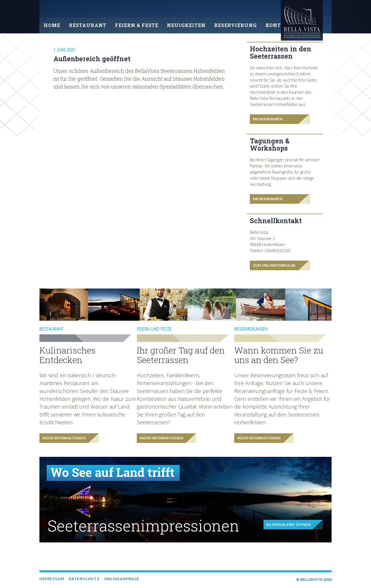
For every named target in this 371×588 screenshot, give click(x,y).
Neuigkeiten (186, 25)
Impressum (52, 579)
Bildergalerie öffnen (289, 524)
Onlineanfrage (122, 579)
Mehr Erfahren (268, 119)
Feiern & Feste (137, 25)
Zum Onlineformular (274, 265)
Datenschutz (84, 579)
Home (52, 25)
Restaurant (88, 25)
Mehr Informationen (64, 438)
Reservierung (235, 25)
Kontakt (279, 25)
